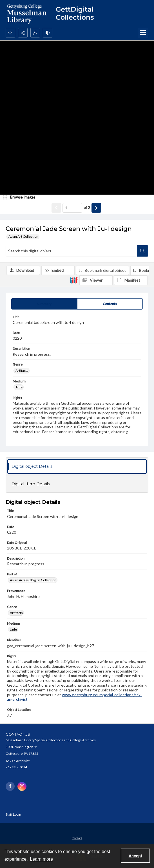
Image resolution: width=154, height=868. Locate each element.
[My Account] (35, 33)
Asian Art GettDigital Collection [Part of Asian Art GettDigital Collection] (33, 580)
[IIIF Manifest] (131, 280)
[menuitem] (77, 838)
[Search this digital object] (71, 251)
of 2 (87, 208)
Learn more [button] (41, 859)
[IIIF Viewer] (96, 280)
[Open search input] (10, 33)
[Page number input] (72, 208)
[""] (77, 14)
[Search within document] (142, 251)
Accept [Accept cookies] (135, 856)
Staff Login (13, 814)
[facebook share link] (10, 786)
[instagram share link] (22, 786)
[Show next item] (96, 208)
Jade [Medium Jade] (19, 387)
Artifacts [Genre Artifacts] (22, 370)
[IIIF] (74, 280)
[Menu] (143, 33)
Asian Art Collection (23, 236)
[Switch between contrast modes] (48, 33)
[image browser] (21, 197)
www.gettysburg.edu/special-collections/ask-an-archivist (74, 697)
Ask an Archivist (18, 761)
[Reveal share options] (23, 33)
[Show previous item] (56, 208)
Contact (77, 838)
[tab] (44, 304)
